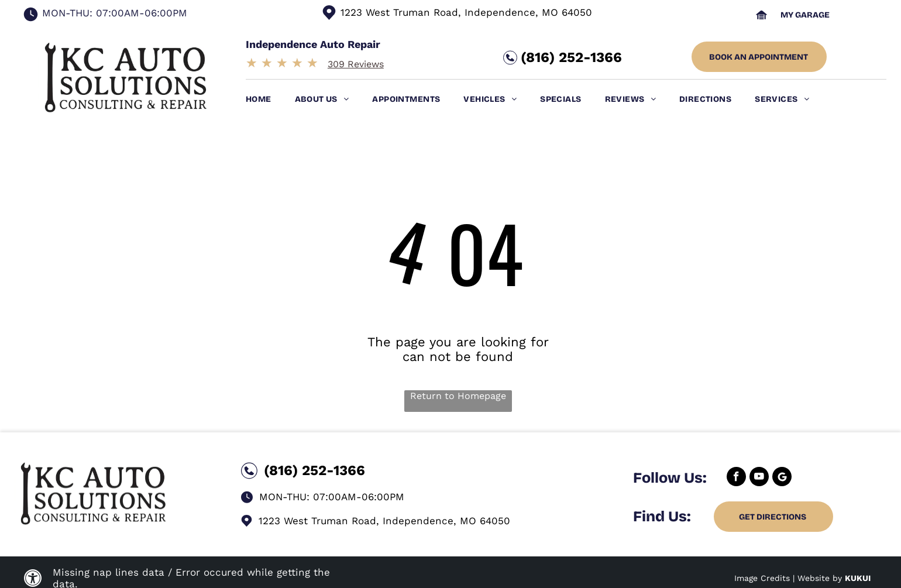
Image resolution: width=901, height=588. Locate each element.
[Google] (782, 478)
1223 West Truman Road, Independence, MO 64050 (466, 12)
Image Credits (762, 578)
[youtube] (759, 478)
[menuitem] (270, 99)
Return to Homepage (458, 396)
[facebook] (736, 478)
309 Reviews (356, 64)
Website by (820, 578)
